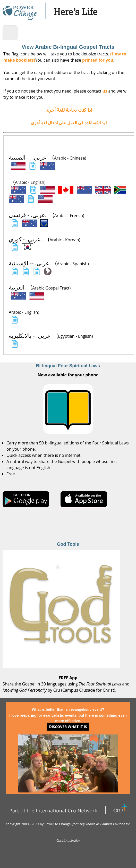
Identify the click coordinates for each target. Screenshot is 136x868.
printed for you (98, 60)
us (105, 91)
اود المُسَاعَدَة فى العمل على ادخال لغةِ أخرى (69, 123)
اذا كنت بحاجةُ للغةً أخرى (69, 110)
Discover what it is (68, 727)
